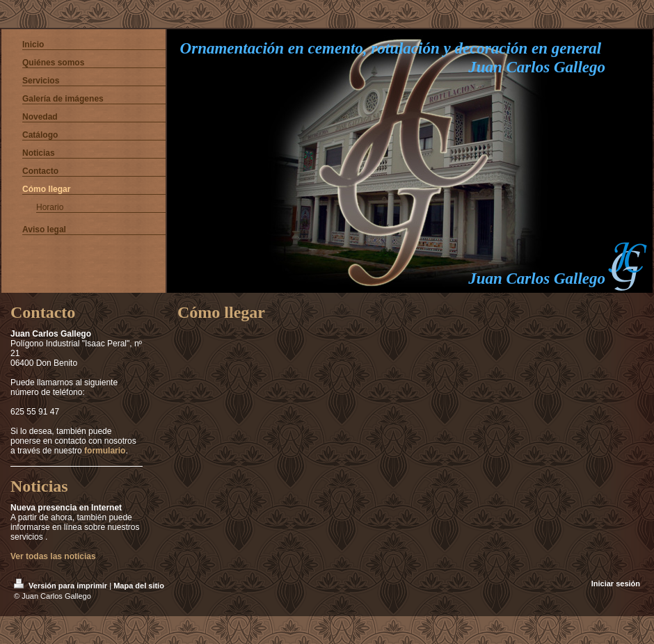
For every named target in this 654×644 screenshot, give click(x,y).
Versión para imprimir (62, 586)
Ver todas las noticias (53, 556)
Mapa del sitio (139, 586)
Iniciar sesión (616, 583)
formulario (105, 451)
